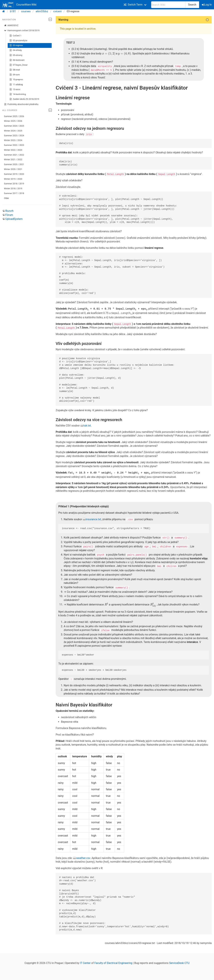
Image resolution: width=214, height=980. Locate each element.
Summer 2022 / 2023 (14, 145)
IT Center (85, 963)
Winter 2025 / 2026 (13, 121)
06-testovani (17, 60)
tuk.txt (87, 425)
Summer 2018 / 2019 (14, 184)
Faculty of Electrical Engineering (113, 963)
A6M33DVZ (11, 25)
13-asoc (15, 89)
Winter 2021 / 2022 (13, 159)
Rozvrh (9, 211)
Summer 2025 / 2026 (14, 116)
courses (26, 11)
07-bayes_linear (18, 65)
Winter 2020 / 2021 (13, 169)
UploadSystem (14, 219)
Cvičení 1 (15, 36)
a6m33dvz (42, 11)
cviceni (58, 11)
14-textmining (18, 94)
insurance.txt (93, 519)
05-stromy (16, 55)
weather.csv (83, 858)
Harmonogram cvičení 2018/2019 (22, 30)
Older (7, 198)
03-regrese (16, 45)
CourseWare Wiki (19, 5)
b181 (13, 11)
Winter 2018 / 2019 (13, 188)
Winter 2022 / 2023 (13, 150)
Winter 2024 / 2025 (13, 131)
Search (192, 5)
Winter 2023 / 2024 (13, 140)
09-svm (15, 75)
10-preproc (16, 80)
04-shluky (16, 50)
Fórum (9, 215)
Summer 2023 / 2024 (14, 136)
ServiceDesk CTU (179, 963)
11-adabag (16, 85)
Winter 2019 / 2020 (13, 179)
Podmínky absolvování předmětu (21, 104)
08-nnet (15, 70)
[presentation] (108, 54)
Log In (207, 5)
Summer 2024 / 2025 (14, 126)
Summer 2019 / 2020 (14, 174)
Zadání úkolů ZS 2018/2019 (24, 99)
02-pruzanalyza (18, 41)
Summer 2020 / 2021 (14, 164)
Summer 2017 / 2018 (14, 193)
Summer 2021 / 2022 (14, 155)
